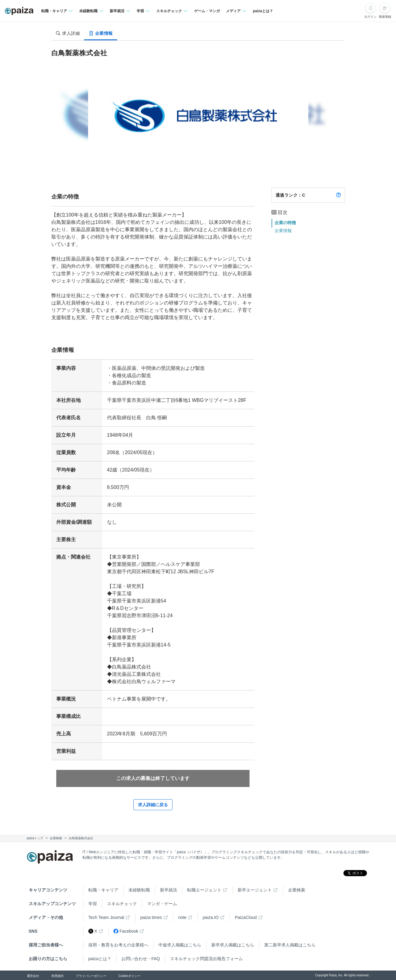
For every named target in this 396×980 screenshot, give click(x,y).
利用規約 (57, 976)
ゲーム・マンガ (207, 11)
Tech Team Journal (106, 917)
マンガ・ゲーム (162, 904)
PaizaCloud (246, 917)
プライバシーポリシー (91, 976)
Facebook (126, 931)
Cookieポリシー (130, 976)
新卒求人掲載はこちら (233, 945)
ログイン (370, 17)
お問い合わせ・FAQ (141, 959)
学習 (93, 904)
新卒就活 (168, 890)
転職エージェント (204, 890)
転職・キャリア (103, 890)
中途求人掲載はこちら (180, 945)
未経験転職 (139, 890)
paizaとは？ (263, 11)
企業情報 (283, 231)
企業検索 (297, 890)
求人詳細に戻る (153, 805)
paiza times (151, 917)
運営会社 (33, 976)
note (182, 917)
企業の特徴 (285, 223)
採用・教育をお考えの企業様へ (118, 945)
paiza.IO (211, 917)
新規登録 (385, 17)
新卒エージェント (255, 890)
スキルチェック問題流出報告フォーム (206, 959)
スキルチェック (122, 904)
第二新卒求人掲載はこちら (290, 945)
